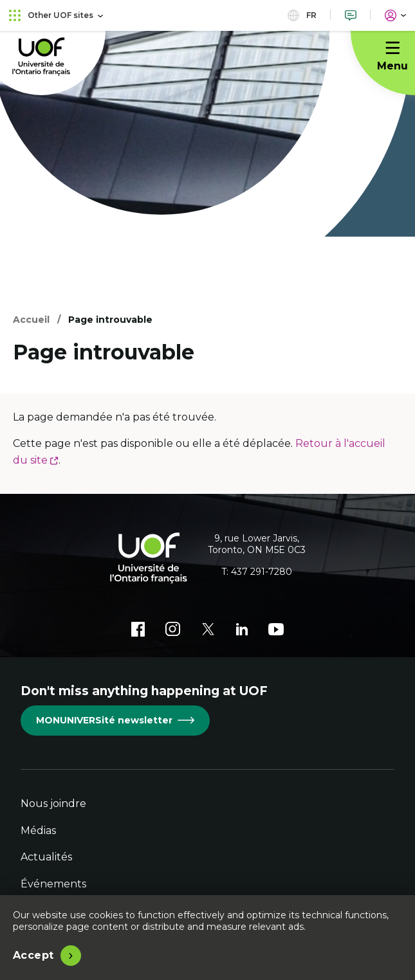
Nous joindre (53, 803)
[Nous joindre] (351, 15)
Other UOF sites (56, 15)
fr (302, 15)
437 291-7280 (262, 572)
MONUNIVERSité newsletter (115, 720)
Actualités (46, 857)
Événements (53, 884)
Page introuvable (110, 320)
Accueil (31, 320)
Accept (33, 955)
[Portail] (395, 15)
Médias (38, 830)
